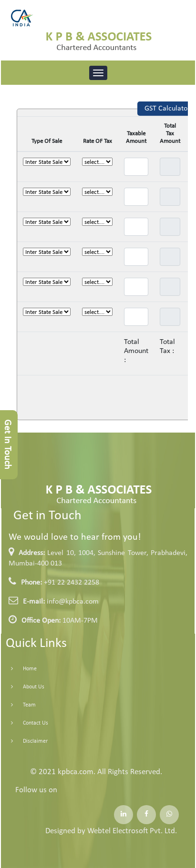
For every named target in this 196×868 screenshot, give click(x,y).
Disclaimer (27, 741)
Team (21, 705)
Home (21, 669)
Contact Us (27, 723)
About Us (25, 687)
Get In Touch (7, 445)
